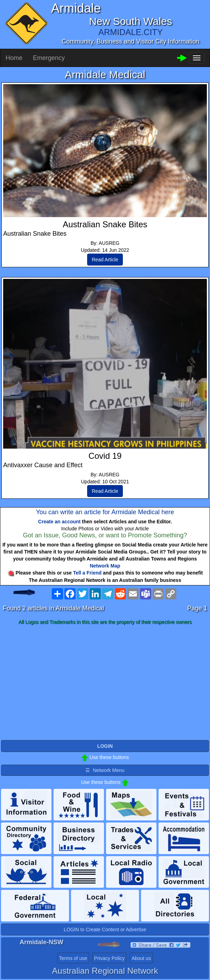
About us (141, 958)
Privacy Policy (109, 958)
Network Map (105, 566)
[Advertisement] (105, 683)
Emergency (49, 58)
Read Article (105, 260)
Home (14, 58)
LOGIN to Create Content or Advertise (105, 929)
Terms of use (73, 958)
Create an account (59, 522)
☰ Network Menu (105, 770)
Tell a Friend (87, 573)
